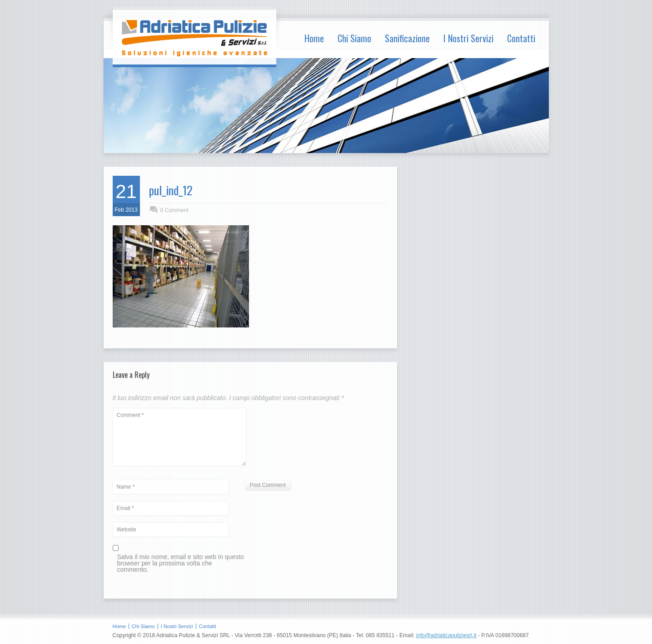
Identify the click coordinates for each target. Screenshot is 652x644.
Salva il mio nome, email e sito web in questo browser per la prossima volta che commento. (181, 563)
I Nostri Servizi (468, 38)
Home (314, 38)
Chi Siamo (354, 38)
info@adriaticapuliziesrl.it (446, 635)
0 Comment (174, 210)
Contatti (521, 38)
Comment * (179, 437)
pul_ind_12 (171, 190)
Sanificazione (407, 38)
